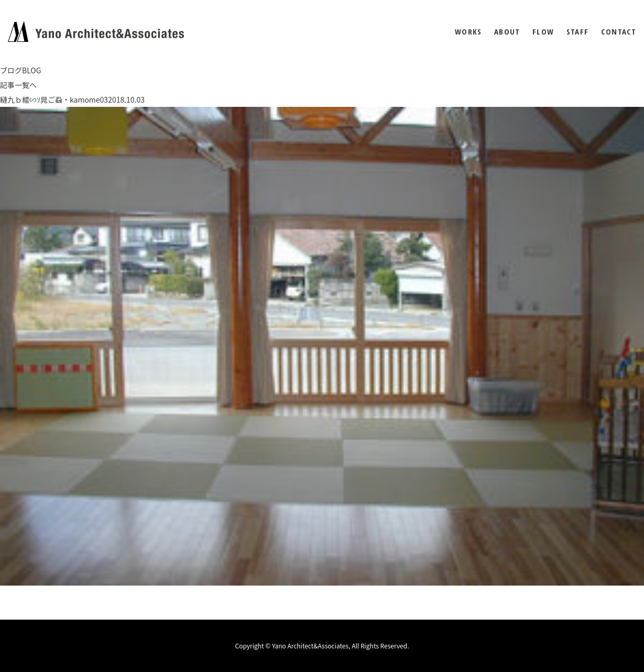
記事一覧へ (18, 85)
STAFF (577, 32)
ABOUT (507, 32)
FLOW (543, 32)
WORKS (468, 32)
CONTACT (619, 32)
